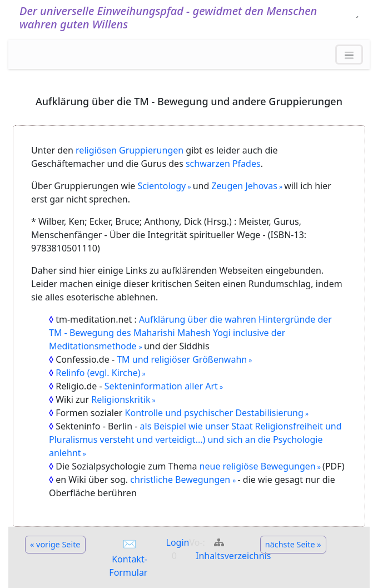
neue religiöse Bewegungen (256, 466)
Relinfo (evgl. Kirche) (98, 373)
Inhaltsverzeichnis (233, 556)
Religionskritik (121, 399)
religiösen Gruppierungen (130, 150)
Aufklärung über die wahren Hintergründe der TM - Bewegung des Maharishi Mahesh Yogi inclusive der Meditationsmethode (190, 333)
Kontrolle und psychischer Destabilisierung (214, 413)
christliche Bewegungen (181, 480)
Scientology (162, 186)
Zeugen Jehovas (244, 186)
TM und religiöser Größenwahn (182, 359)
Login (178, 542)
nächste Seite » (293, 544)
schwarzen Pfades (223, 164)
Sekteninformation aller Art (161, 386)
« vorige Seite (55, 544)
